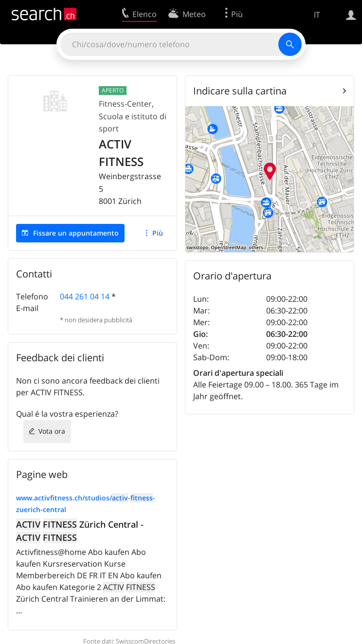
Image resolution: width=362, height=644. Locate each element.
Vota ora (52, 431)
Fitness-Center (125, 104)
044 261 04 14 (85, 296)
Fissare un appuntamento (76, 233)
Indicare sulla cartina (240, 91)
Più (158, 233)
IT (317, 15)
